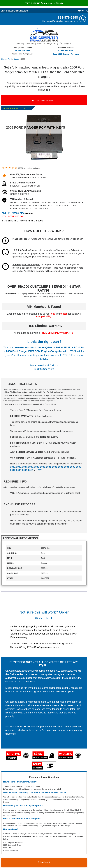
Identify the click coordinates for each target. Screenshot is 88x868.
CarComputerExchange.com (14, 11)
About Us (41, 43)
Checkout (44, 862)
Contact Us (30, 43)
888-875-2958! (46, 369)
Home (20, 43)
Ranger (16, 59)
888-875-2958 (68, 17)
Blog (56, 43)
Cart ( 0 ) (83, 11)
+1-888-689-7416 (70, 21)
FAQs (50, 43)
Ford (10, 59)
